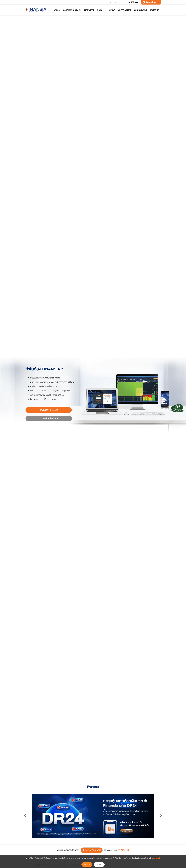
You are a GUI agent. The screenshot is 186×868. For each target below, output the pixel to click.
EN (115, 2)
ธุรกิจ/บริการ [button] (89, 10)
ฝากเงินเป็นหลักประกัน (49, 418)
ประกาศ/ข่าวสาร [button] (125, 10)
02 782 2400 (132, 2)
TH (111, 2)
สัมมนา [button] (112, 10)
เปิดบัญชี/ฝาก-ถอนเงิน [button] (72, 10)
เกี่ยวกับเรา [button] (155, 10)
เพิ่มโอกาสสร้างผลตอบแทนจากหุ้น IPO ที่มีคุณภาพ (50, 391)
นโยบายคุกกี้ (156, 858)
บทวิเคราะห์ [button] (102, 10)
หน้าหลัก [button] (56, 10)
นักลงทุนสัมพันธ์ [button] (141, 10)
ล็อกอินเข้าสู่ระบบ (151, 2)
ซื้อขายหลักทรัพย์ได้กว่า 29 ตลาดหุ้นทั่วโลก (47, 395)
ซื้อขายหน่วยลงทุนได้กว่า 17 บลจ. (43, 399)
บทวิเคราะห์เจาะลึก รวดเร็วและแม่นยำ (44, 386)
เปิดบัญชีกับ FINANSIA (49, 410)
